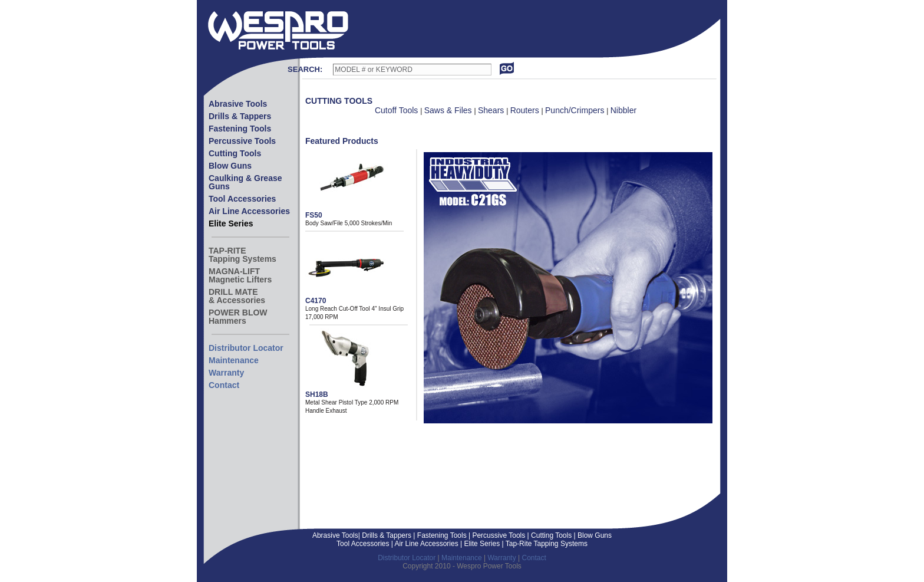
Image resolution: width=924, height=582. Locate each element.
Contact (224, 385)
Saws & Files (449, 110)
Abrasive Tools (238, 104)
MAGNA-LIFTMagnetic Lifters (240, 275)
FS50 (314, 215)
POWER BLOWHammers (238, 317)
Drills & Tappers (240, 116)
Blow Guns (230, 166)
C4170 (316, 301)
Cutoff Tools (397, 110)
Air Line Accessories (249, 211)
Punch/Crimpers (576, 110)
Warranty (226, 373)
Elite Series (231, 223)
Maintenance (234, 360)
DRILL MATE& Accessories (237, 296)
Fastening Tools (240, 129)
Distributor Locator (246, 348)
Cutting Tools (235, 153)
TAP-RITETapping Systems (242, 255)
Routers (526, 110)
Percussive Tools (242, 141)
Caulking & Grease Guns (245, 182)
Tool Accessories (242, 199)
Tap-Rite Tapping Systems (546, 544)
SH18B (317, 394)
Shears (492, 110)
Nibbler (623, 110)
